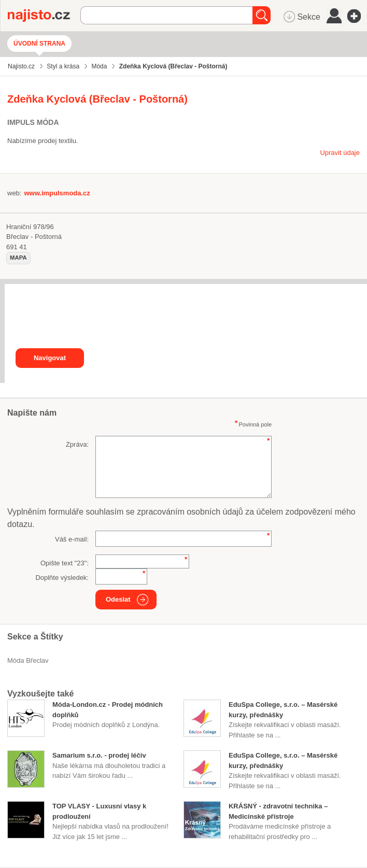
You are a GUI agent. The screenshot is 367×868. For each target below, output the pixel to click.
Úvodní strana (39, 44)
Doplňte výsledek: (62, 578)
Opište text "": (65, 563)
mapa (18, 258)
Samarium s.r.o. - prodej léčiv (99, 755)
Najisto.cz (44, 16)
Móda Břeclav (28, 660)
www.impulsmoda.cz (57, 193)
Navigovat (50, 358)
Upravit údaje (340, 153)
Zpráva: (77, 444)
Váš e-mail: (72, 539)
